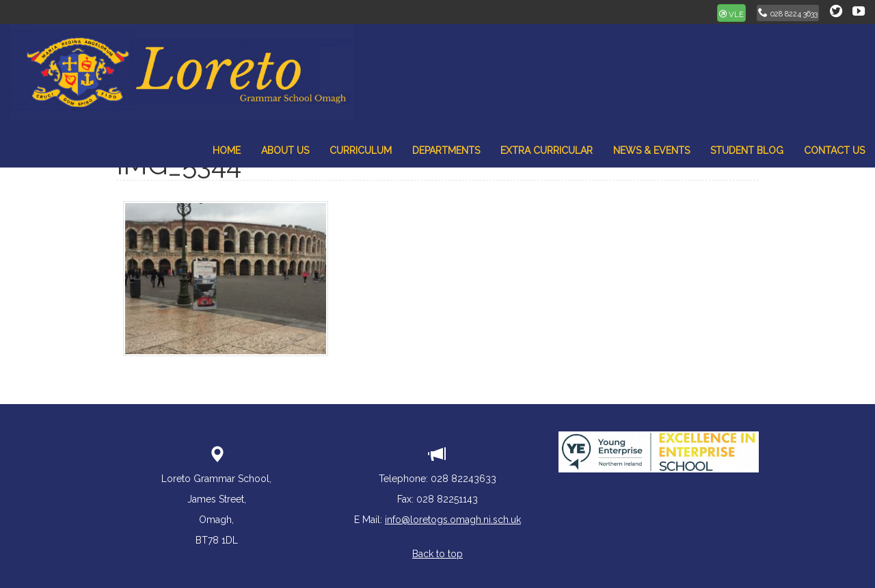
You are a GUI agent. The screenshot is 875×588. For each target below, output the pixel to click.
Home (227, 150)
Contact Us (834, 150)
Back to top (437, 554)
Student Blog (747, 150)
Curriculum (361, 150)
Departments (446, 150)
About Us (285, 150)
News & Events (651, 150)
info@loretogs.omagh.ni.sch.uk (453, 520)
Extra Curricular (547, 150)
